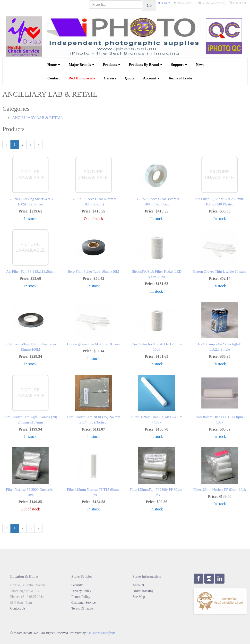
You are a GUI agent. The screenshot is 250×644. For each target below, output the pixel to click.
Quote (130, 78)
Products (112, 65)
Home (54, 65)
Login (164, 3)
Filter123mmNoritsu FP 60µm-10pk (220, 490)
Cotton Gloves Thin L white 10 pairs (220, 271)
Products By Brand (146, 65)
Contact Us (18, 608)
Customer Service (84, 603)
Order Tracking (143, 591)
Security (77, 585)
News (200, 65)
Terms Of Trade (82, 608)
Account (151, 78)
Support (179, 65)
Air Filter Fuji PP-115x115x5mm (30, 271)
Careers (110, 78)
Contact (54, 78)
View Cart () (184, 3)
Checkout (238, 3)
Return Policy (81, 597)
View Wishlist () (212, 3)
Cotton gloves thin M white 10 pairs (93, 344)
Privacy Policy (81, 591)
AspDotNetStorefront (101, 633)
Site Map (139, 597)
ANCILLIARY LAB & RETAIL (37, 118)
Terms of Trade (180, 78)
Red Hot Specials (82, 78)
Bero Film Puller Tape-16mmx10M (93, 271)
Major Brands (82, 65)
